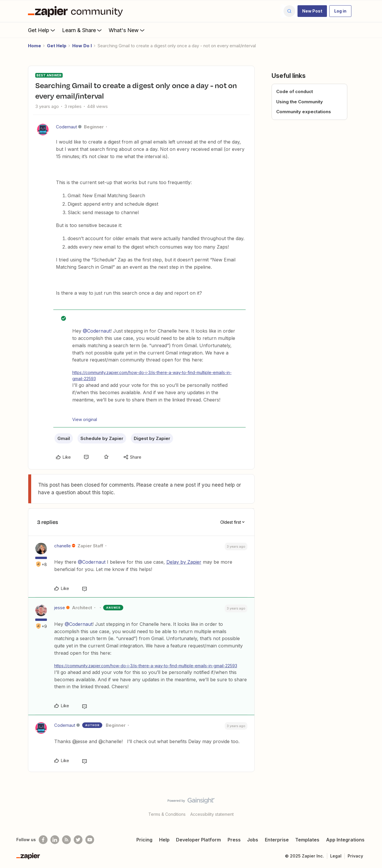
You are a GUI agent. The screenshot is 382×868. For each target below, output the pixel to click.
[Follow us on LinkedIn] (55, 840)
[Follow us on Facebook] (43, 840)
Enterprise (277, 840)
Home (35, 46)
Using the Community (300, 102)
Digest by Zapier (152, 438)
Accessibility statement (212, 814)
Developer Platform (198, 840)
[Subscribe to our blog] (66, 840)
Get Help (42, 30)
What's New (127, 30)
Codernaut (66, 127)
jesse (60, 608)
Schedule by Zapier (102, 438)
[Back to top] (370, 806)
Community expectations (304, 112)
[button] (312, 11)
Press (234, 840)
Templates (307, 840)
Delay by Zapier (184, 562)
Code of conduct (295, 91)
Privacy (355, 856)
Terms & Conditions (167, 814)
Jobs (253, 840)
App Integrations (345, 840)
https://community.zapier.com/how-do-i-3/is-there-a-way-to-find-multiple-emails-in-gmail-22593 (152, 376)
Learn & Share (82, 30)
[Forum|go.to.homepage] (77, 11)
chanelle (63, 546)
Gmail (64, 438)
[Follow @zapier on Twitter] (78, 840)
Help (164, 840)
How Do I (82, 46)
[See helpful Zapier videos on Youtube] (90, 840)
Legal (336, 856)
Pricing (144, 840)
